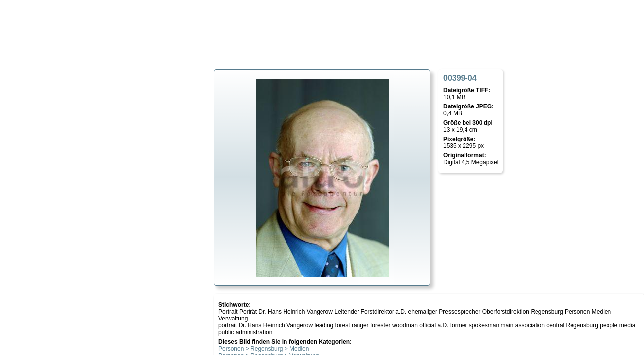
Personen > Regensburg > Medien (264, 349)
